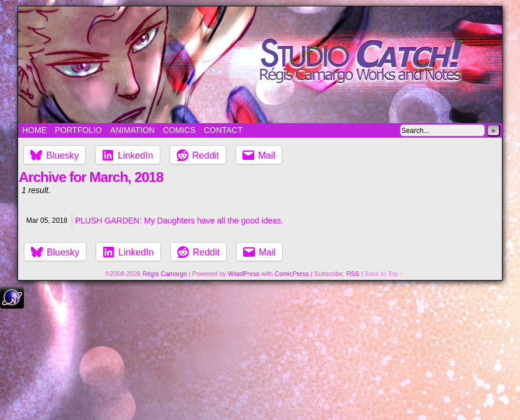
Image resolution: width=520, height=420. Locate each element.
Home (34, 130)
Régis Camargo (164, 274)
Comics (179, 130)
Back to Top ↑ (384, 274)
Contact (223, 130)
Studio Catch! (260, 65)
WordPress (244, 274)
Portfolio (78, 130)
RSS (353, 274)
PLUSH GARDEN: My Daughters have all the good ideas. (179, 220)
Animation (133, 130)
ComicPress (292, 274)
